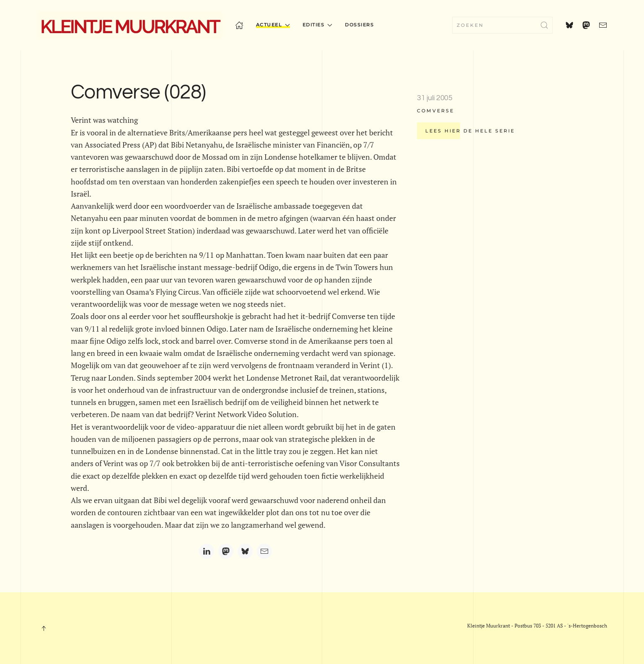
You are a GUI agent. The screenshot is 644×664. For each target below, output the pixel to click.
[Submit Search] (544, 25)
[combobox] (502, 25)
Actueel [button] (273, 25)
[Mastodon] (226, 551)
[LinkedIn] (207, 551)
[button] (44, 628)
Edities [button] (317, 25)
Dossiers (359, 25)
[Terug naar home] (130, 25)
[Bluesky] (245, 551)
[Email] (264, 551)
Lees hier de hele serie (470, 131)
